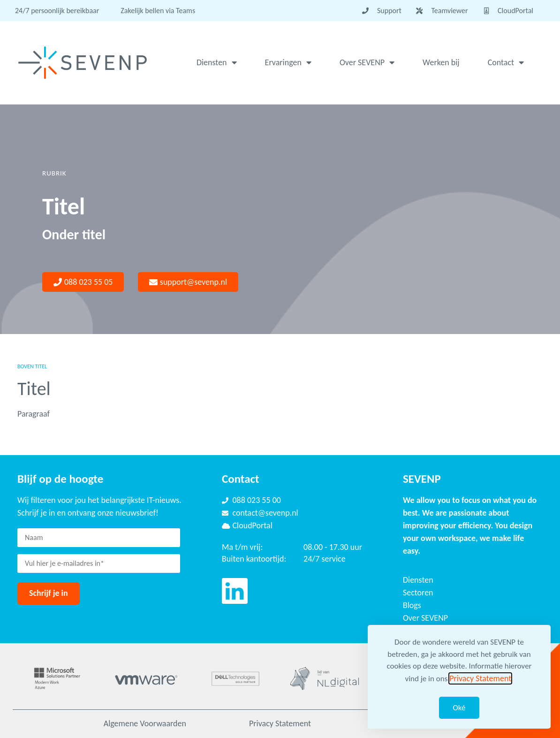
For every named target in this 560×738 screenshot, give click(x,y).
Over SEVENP (367, 62)
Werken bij (441, 62)
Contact (506, 62)
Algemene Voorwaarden (145, 723)
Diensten (217, 62)
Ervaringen (288, 62)
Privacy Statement (280, 723)
